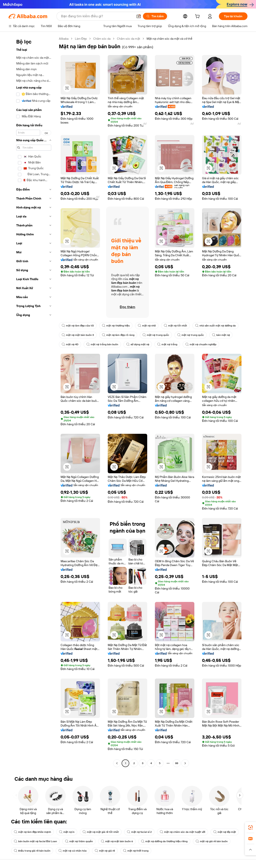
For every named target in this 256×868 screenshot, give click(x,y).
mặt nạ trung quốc (156, 335)
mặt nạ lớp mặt (225, 832)
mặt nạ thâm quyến (79, 841)
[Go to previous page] (117, 763)
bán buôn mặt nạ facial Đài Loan (35, 841)
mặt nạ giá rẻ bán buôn (212, 841)
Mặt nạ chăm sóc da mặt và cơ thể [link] (169, 39)
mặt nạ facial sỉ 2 (139, 832)
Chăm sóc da (102, 39)
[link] (250, 827)
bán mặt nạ (221, 335)
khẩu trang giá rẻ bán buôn (32, 851)
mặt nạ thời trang (136, 851)
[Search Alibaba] (97, 16)
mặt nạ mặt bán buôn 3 (78, 335)
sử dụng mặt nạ (138, 344)
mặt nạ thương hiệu (116, 326)
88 (177, 763)
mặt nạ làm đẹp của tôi (78, 326)
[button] (139, 16)
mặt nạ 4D (70, 344)
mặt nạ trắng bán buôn (102, 344)
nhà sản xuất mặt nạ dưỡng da (215, 326)
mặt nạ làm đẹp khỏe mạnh (32, 832)
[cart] (198, 17)
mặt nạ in (67, 832)
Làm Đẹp (81, 39)
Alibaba (64, 39)
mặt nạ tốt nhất (175, 326)
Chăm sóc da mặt (129, 39)
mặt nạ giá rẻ (105, 851)
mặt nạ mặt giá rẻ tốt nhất (101, 832)
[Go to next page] (185, 763)
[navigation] (32, 401)
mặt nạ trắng (167, 344)
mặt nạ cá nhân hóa (73, 851)
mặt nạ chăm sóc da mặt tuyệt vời (183, 832)
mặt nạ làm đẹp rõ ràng (118, 335)
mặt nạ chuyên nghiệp (201, 344)
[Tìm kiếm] (155, 16)
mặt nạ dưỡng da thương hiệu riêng (164, 841)
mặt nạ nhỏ (147, 326)
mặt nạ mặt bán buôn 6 (117, 841)
